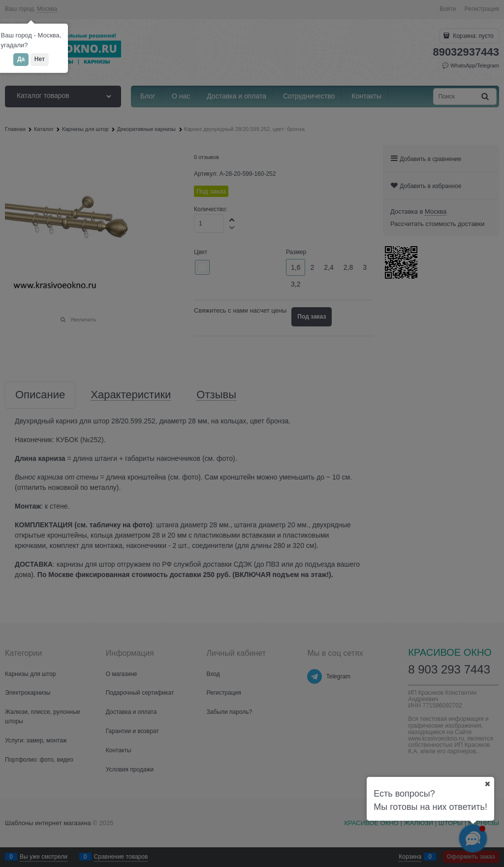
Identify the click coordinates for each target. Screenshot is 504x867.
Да (21, 59)
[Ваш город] (487, 784)
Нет (40, 59)
